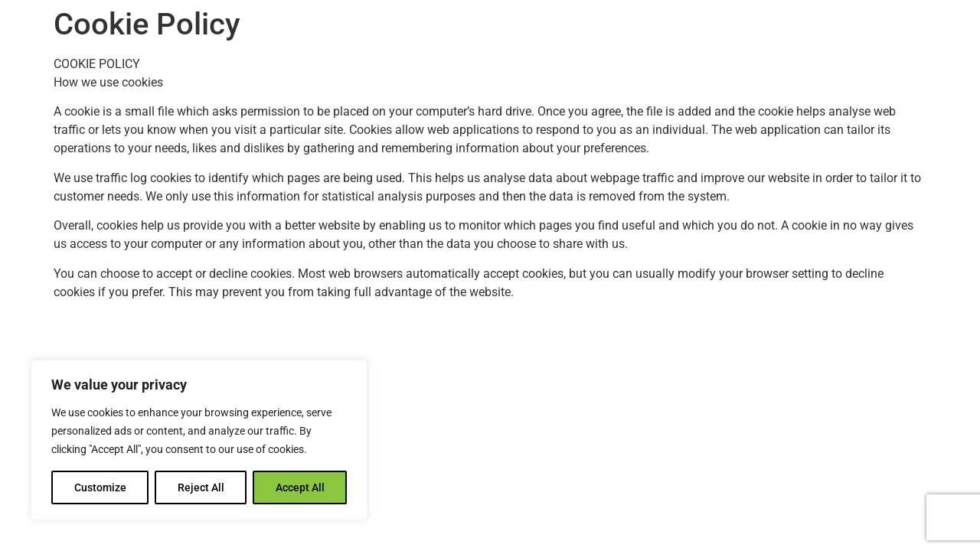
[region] (199, 440)
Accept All (300, 487)
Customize (100, 487)
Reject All (201, 487)
